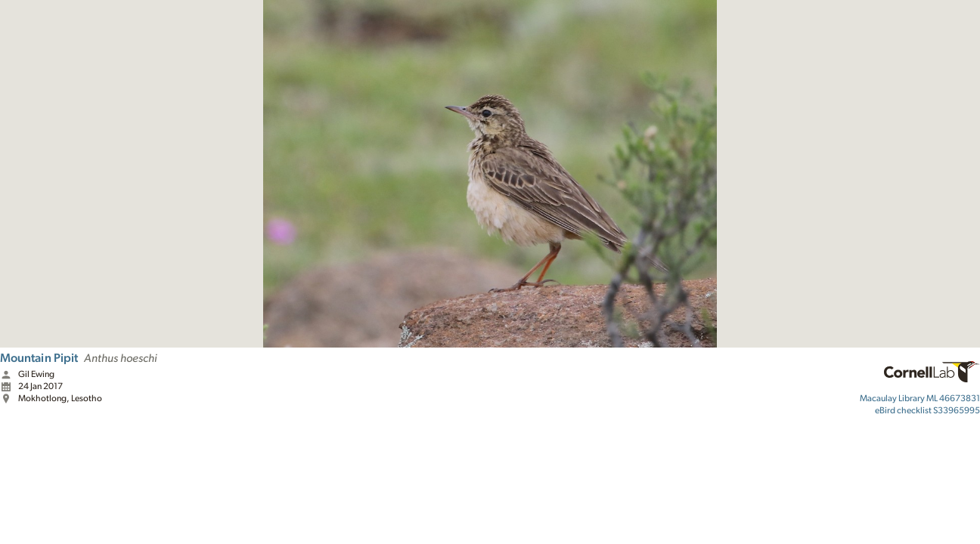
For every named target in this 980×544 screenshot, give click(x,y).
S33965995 (927, 410)
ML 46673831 (920, 398)
